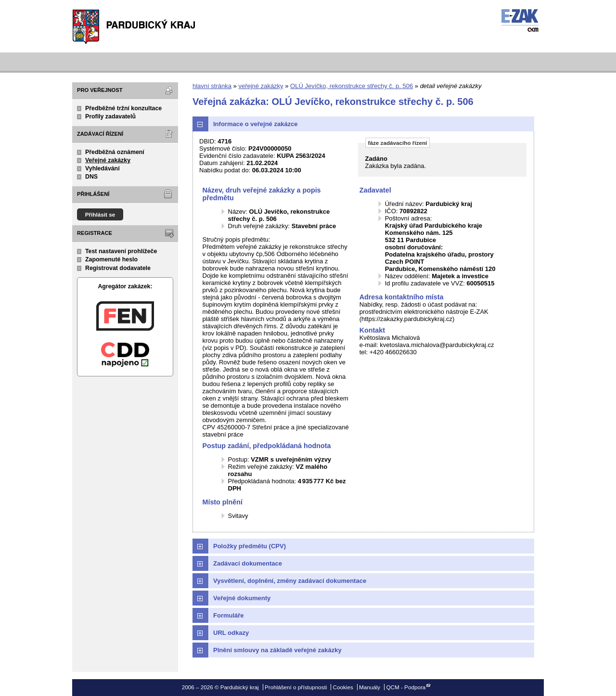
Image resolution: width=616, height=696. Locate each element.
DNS (91, 177)
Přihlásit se (100, 214)
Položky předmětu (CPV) (250, 546)
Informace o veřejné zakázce (256, 124)
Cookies (343, 687)
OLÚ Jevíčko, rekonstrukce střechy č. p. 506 (352, 86)
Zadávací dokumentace (248, 563)
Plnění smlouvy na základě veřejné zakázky (277, 650)
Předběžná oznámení (115, 152)
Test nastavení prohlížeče (121, 251)
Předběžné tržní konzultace (123, 108)
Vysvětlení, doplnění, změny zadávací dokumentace (290, 581)
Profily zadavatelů (110, 116)
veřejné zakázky (261, 86)
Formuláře (229, 615)
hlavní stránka (212, 86)
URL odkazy (231, 633)
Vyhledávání (103, 168)
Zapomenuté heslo (111, 259)
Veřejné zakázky (108, 160)
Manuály (370, 687)
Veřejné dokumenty (242, 598)
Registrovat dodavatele (118, 268)
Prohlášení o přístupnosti (296, 687)
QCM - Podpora (406, 687)
